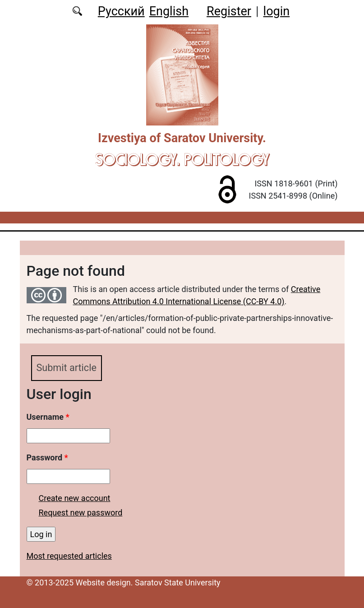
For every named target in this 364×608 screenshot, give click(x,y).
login (277, 11)
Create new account (75, 498)
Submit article (67, 368)
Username (48, 417)
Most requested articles (69, 556)
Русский (121, 11)
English (169, 11)
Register (229, 11)
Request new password (81, 513)
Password (47, 457)
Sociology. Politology (182, 159)
